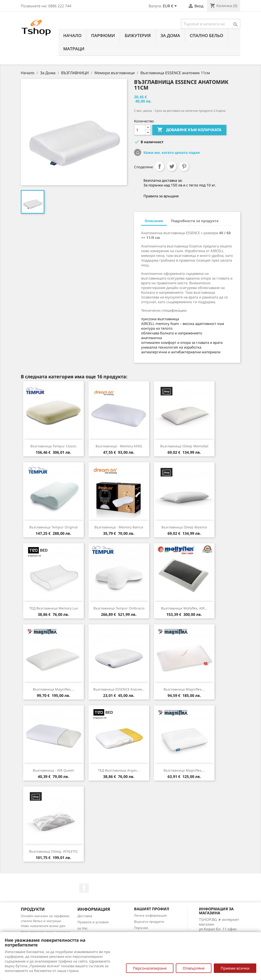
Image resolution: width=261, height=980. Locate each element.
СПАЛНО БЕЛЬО (206, 35)
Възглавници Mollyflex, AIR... (184, 608)
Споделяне (160, 166)
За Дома (170, 35)
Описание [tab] (154, 221)
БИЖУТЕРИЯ (138, 35)
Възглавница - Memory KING (119, 446)
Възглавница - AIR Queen (53, 770)
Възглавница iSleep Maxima (184, 527)
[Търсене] (211, 24)
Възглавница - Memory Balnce (119, 527)
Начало (72, 35)
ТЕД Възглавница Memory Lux (54, 608)
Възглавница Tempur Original (53, 527)
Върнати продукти (149, 922)
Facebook (84, 888)
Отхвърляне (194, 968)
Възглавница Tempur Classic (54, 446)
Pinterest (184, 166)
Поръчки (141, 928)
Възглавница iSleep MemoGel (184, 446)
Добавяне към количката (189, 130)
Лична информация (150, 915)
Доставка (85, 916)
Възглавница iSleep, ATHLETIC (53, 851)
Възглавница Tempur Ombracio (119, 608)
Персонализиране (150, 968)
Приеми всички (235, 968)
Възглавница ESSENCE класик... (119, 689)
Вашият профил (152, 909)
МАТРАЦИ (74, 49)
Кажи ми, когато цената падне (171, 152)
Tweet (172, 166)
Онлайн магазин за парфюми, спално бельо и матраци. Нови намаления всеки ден (45, 921)
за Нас (83, 928)
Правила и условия (93, 922)
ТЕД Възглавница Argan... (119, 770)
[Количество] (140, 130)
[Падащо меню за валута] (171, 6)
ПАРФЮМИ (103, 35)
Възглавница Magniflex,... (54, 689)
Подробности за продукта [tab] (195, 221)
